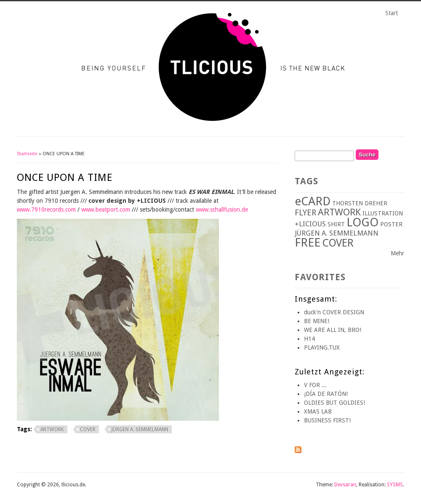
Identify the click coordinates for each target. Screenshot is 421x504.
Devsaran (345, 485)
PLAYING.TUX (322, 347)
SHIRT (336, 224)
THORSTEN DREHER (360, 203)
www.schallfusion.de (222, 210)
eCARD (313, 201)
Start (392, 13)
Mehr (397, 253)
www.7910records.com (46, 210)
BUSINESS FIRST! (327, 420)
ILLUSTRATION (383, 213)
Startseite (27, 154)
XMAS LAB (318, 411)
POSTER (391, 224)
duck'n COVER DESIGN (334, 312)
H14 (309, 339)
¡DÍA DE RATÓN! (326, 394)
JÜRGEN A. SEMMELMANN (140, 430)
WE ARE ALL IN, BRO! (333, 330)
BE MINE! (317, 321)
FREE (308, 243)
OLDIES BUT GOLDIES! (334, 403)
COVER (88, 430)
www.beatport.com (106, 210)
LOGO (362, 222)
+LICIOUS (310, 224)
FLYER (305, 213)
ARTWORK (52, 430)
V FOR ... (315, 385)
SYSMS (395, 485)
